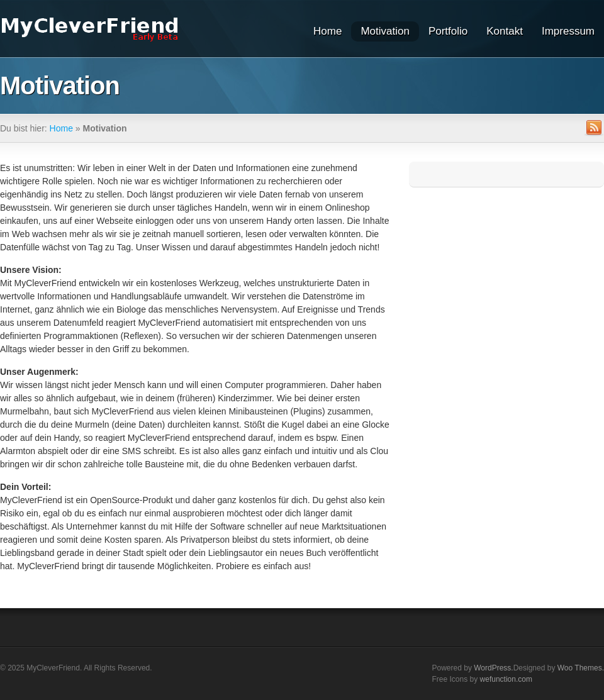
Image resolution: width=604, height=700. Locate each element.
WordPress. (493, 668)
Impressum (568, 31)
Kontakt (505, 31)
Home (327, 31)
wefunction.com (506, 679)
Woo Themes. (581, 668)
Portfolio (448, 31)
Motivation (385, 31)
